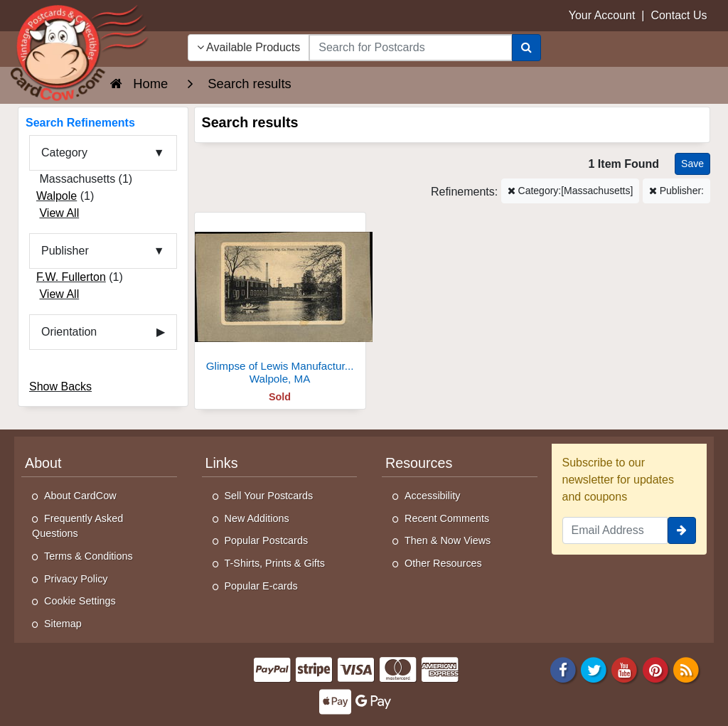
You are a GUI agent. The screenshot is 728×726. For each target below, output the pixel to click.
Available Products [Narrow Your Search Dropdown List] (249, 47)
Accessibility (432, 496)
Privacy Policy (76, 579)
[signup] (682, 530)
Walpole (57, 196)
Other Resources (443, 563)
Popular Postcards (267, 540)
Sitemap (63, 624)
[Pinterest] (655, 669)
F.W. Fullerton (71, 277)
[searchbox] (410, 48)
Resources (419, 463)
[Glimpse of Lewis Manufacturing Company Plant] (280, 303)
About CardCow (80, 496)
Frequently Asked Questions (77, 526)
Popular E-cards (261, 586)
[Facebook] (563, 669)
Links (222, 463)
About (43, 463)
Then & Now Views (448, 540)
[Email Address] (615, 530)
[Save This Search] (692, 164)
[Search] (526, 48)
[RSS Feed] (686, 669)
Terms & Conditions (89, 556)
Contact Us (679, 15)
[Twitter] (594, 669)
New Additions (257, 518)
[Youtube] (625, 669)
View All (59, 213)
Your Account (602, 15)
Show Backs (60, 386)
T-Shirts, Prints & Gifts (275, 563)
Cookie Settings (80, 601)
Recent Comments (447, 518)
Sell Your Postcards (269, 496)
